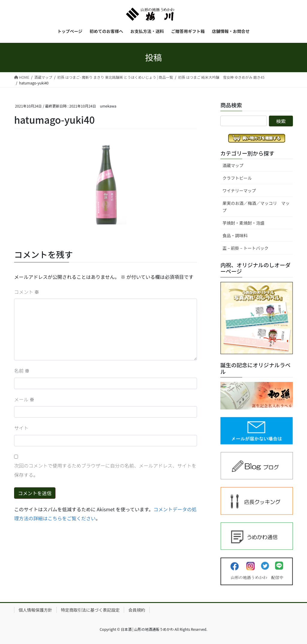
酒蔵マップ (233, 165)
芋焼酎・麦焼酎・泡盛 (243, 223)
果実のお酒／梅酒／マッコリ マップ (256, 207)
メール (24, 399)
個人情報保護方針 (35, 610)
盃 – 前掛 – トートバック (246, 248)
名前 (22, 371)
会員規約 (137, 610)
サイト (21, 428)
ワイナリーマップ (239, 191)
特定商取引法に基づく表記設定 (90, 610)
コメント (27, 292)
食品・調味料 (235, 235)
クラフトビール (237, 178)
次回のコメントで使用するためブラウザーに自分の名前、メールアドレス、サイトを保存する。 (105, 470)
